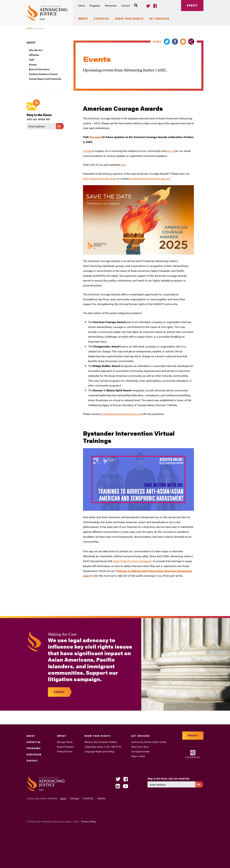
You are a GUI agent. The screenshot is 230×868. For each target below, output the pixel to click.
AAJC (63, 798)
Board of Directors (39, 69)
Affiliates (34, 55)
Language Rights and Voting (99, 751)
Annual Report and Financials (45, 79)
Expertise (102, 19)
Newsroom (111, 6)
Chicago (75, 798)
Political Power (65, 751)
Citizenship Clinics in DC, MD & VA (103, 747)
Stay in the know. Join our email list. (169, 778)
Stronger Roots (65, 742)
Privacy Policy (89, 821)
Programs (95, 6)
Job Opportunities (140, 751)
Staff (32, 60)
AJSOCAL (88, 798)
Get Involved (159, 19)
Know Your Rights (129, 19)
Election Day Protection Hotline (101, 742)
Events (33, 64)
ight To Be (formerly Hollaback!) (134, 561)
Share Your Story (140, 747)
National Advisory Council (43, 74)
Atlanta (101, 798)
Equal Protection (65, 747)
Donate (192, 5)
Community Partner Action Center (149, 742)
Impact (83, 19)
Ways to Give (138, 756)
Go (60, 126)
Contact (126, 6)
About (81, 6)
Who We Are (36, 50)
